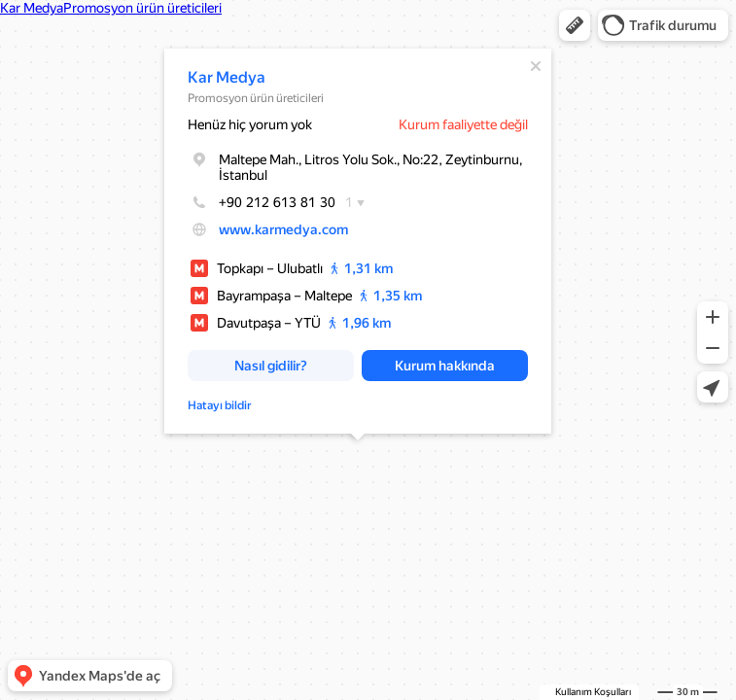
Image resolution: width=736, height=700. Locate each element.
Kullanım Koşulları (593, 692)
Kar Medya (227, 77)
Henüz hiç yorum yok (250, 124)
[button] (575, 25)
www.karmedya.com (283, 229)
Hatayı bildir (220, 405)
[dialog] (358, 241)
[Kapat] (536, 66)
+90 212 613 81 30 (262, 202)
